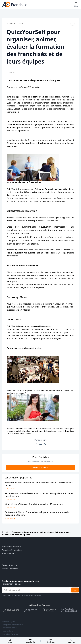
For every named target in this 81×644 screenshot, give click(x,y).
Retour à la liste (15, 24)
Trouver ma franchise (11, 547)
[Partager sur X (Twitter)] (45, 444)
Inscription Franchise (10, 634)
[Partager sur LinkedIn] (41, 444)
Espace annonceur (10, 569)
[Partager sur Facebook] (36, 444)
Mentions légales (8, 622)
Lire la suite (10, 488)
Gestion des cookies (10, 628)
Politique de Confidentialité (32, 595)
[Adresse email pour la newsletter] (36, 590)
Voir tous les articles (40, 468)
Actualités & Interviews (12, 550)
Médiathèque (8, 554)
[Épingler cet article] (73, 24)
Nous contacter (8, 631)
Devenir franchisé (10, 565)
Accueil (5, 532)
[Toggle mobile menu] (76, 4)
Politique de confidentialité (12, 625)
